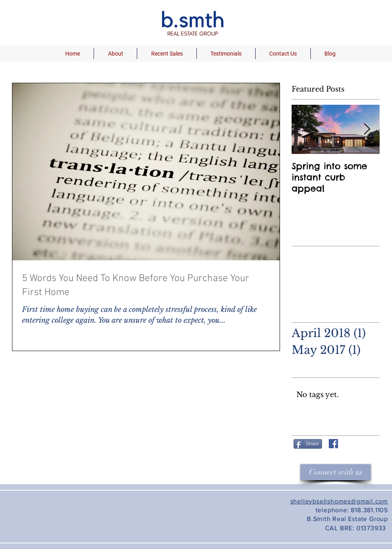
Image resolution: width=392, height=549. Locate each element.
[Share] (308, 444)
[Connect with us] (336, 472)
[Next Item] (367, 129)
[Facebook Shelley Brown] (333, 444)
